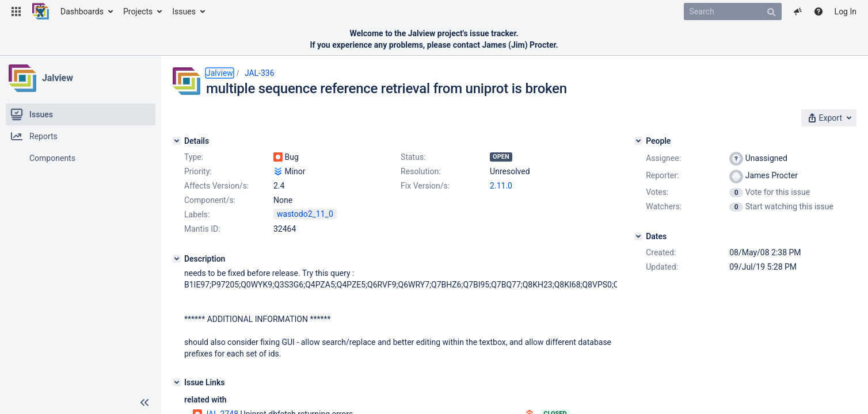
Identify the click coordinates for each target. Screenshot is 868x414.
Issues (184, 11)
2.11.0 (501, 186)
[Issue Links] (177, 382)
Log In (846, 11)
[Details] (177, 141)
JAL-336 (260, 73)
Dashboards (82, 11)
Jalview (58, 78)
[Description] (177, 259)
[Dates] (638, 236)
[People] (638, 141)
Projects (138, 11)
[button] (16, 11)
